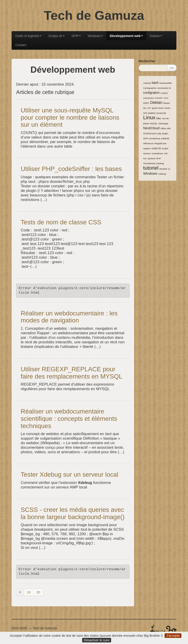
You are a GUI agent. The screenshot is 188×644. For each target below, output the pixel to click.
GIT (149, 108)
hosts (161, 108)
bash (155, 83)
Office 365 (165, 128)
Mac (159, 118)
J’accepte (173, 636)
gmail (154, 108)
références (148, 143)
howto (167, 108)
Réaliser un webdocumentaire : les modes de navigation (69, 317)
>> (172, 68)
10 (29, 592)
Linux (149, 118)
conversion (149, 98)
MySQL (154, 123)
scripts (165, 148)
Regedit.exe (160, 143)
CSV (166, 98)
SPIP (76, 36)
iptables (152, 113)
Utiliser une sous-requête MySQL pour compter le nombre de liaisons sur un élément (70, 117)
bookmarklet (166, 83)
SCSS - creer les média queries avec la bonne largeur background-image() (73, 513)
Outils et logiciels (28, 36)
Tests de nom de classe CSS (61, 222)
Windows (95, 36)
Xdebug (162, 174)
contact (164, 93)
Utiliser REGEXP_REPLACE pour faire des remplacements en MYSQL (72, 373)
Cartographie (150, 88)
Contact (21, 45)
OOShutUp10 (150, 133)
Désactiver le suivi (97, 640)
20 (38, 592)
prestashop (155, 138)
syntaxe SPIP (154, 158)
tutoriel (151, 168)
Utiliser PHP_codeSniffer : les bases (71, 169)
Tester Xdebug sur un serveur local (69, 474)
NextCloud (151, 128)
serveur (147, 153)
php (159, 133)
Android (147, 83)
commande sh (164, 88)
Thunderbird (149, 163)
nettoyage (163, 123)
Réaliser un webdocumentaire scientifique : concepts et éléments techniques (69, 419)
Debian (156, 36)
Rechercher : (148, 61)
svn (145, 158)
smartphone (158, 153)
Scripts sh (56, 36)
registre (147, 148)
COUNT (159, 98)
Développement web (126, 36)
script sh (156, 148)
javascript (161, 113)
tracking (160, 163)
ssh (166, 153)
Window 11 (165, 169)
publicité (165, 138)
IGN (145, 113)
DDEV (146, 103)
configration (151, 93)
